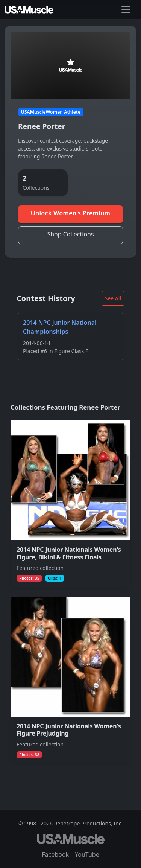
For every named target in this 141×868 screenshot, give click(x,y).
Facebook (55, 854)
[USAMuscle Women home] (29, 10)
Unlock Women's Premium (71, 213)
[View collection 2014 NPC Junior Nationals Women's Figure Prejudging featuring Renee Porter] (70, 681)
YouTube (87, 854)
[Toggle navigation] (126, 10)
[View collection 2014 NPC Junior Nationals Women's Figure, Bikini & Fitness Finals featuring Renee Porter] (70, 504)
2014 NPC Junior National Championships (60, 327)
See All (113, 298)
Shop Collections (70, 234)
